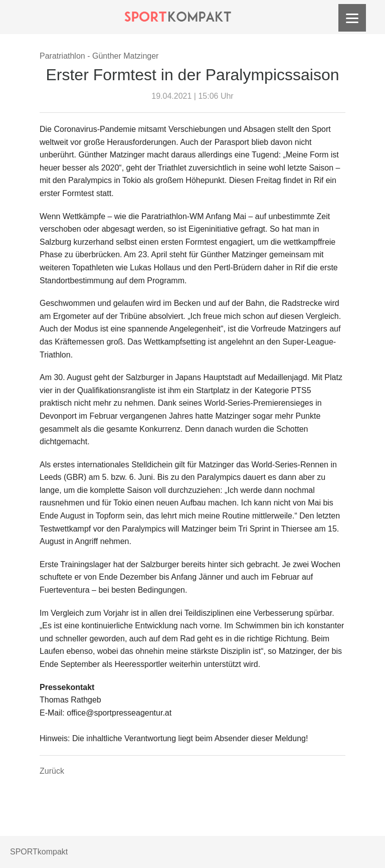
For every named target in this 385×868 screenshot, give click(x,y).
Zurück (52, 771)
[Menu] (352, 18)
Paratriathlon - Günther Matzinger (99, 56)
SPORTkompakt (39, 852)
